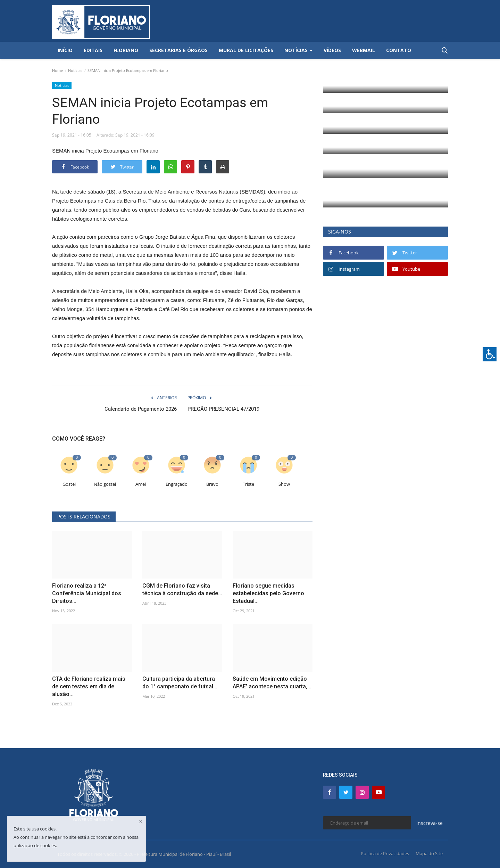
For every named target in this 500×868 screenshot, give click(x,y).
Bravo (212, 484)
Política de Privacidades (385, 853)
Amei (141, 484)
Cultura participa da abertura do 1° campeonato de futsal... (180, 683)
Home (57, 70)
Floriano (126, 50)
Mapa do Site (429, 853)
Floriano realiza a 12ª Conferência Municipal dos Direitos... (87, 593)
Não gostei (105, 484)
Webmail (364, 50)
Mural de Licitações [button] (246, 50)
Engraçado (177, 484)
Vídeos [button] (332, 50)
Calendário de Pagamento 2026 (141, 409)
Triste (248, 484)
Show (284, 484)
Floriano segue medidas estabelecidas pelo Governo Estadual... (268, 593)
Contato (399, 50)
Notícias (75, 70)
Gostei (69, 484)
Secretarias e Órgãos (178, 50)
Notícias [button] (298, 50)
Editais (93, 50)
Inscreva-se (430, 823)
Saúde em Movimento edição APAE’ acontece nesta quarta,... (272, 683)
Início (65, 50)
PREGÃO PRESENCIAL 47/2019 (223, 409)
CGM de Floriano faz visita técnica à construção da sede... (182, 589)
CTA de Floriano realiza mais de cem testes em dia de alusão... (89, 686)
